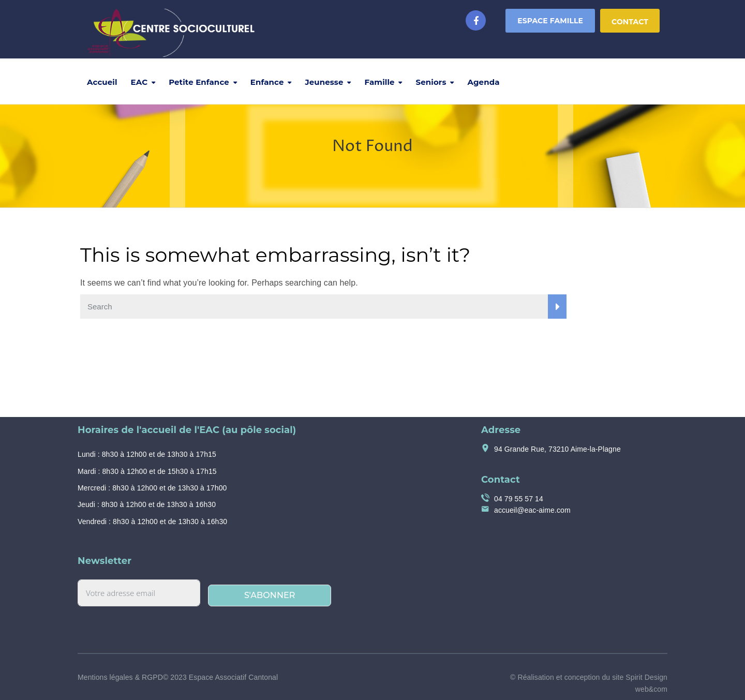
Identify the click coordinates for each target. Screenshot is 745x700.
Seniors (431, 82)
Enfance (267, 82)
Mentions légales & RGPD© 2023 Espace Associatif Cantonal (178, 677)
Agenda (483, 82)
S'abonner (270, 595)
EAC (139, 82)
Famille (380, 82)
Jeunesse (324, 82)
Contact (630, 22)
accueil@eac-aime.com (532, 510)
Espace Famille (550, 21)
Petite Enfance (199, 82)
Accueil (102, 82)
